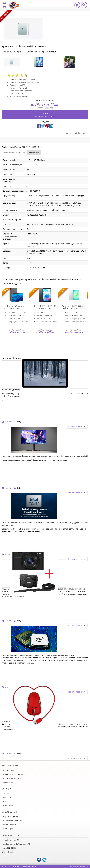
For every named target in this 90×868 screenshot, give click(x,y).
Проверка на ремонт (12, 821)
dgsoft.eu (84, 866)
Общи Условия (10, 825)
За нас (6, 794)
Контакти (7, 798)
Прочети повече (77, 426)
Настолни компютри (12, 778)
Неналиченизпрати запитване (45, 115)
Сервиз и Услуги (10, 817)
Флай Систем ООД (11, 840)
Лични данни (9, 829)
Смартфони (8, 782)
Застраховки (9, 806)
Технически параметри (14, 152)
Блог (5, 802)
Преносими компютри (13, 774)
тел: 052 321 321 (10, 848)
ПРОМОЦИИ (9, 770)
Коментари (34, 152)
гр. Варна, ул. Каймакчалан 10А (17, 844)
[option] (16, 62)
